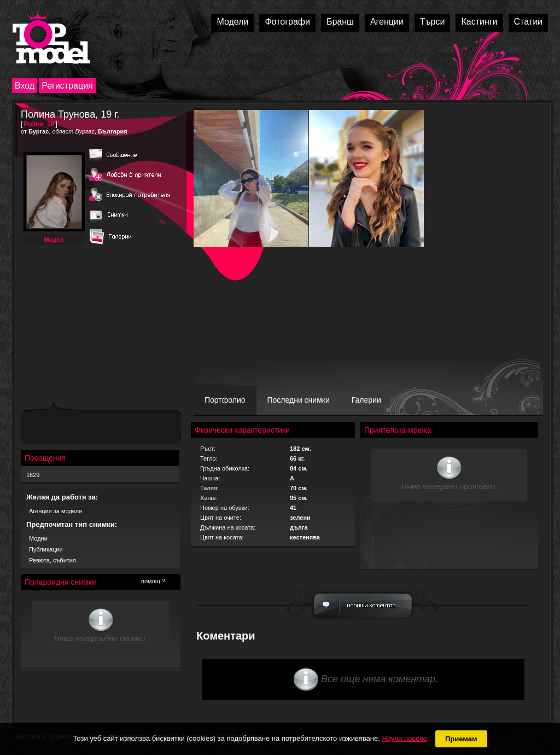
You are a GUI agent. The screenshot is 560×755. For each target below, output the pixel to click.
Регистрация (67, 86)
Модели (232, 22)
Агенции (387, 22)
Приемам (461, 739)
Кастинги (479, 22)
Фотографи (287, 22)
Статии (528, 22)
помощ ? (153, 581)
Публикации (46, 549)
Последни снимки (299, 400)
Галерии (366, 400)
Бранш (340, 22)
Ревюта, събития (52, 560)
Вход (25, 86)
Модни (38, 538)
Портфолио (225, 400)
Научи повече (404, 738)
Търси (433, 22)
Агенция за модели (56, 511)
